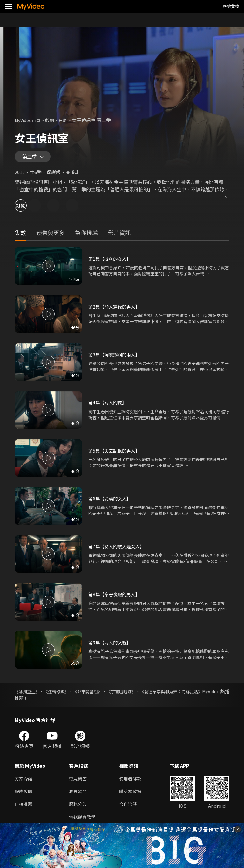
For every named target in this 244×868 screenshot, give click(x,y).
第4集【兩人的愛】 (109, 405)
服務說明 (24, 795)
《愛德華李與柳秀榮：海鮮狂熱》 (196, 694)
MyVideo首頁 (29, 120)
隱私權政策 (133, 795)
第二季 (31, 158)
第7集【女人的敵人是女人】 (118, 549)
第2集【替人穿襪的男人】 (116, 309)
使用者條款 (133, 782)
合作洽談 (131, 808)
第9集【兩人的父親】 (111, 645)
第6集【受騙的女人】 (111, 501)
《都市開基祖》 (100, 694)
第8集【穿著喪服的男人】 (116, 597)
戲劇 (53, 120)
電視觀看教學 (83, 822)
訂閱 (27, 208)
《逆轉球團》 (63, 694)
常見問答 (78, 782)
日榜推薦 (24, 808)
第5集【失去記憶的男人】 (116, 453)
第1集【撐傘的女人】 (111, 261)
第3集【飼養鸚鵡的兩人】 (116, 357)
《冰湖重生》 (28, 694)
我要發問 (78, 795)
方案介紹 (24, 782)
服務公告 (78, 808)
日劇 (67, 120)
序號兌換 (231, 6)
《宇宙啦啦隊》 (139, 694)
